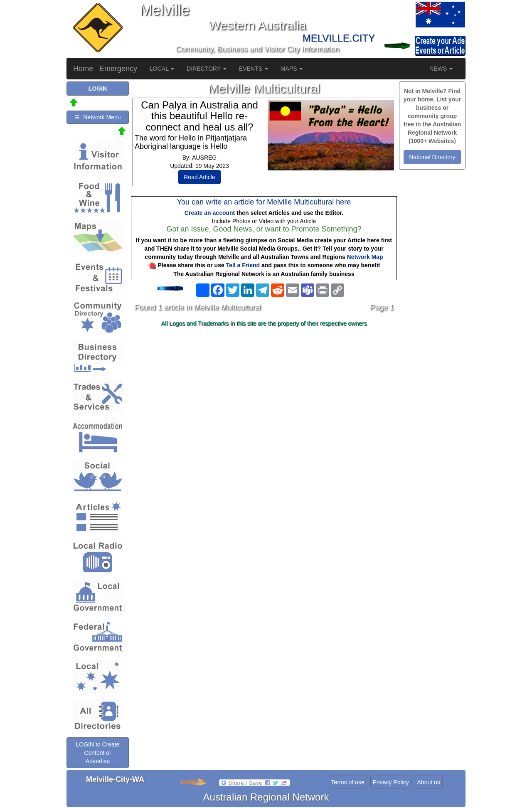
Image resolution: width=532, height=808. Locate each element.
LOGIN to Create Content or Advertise (97, 753)
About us (429, 782)
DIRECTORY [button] (207, 69)
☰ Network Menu (97, 117)
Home (83, 69)
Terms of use (348, 782)
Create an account (210, 213)
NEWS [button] (441, 69)
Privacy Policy (391, 782)
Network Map (365, 257)
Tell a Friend (243, 265)
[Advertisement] (264, 396)
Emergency (118, 69)
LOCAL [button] (162, 69)
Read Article (199, 177)
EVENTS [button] (254, 69)
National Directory (432, 157)
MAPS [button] (292, 69)
